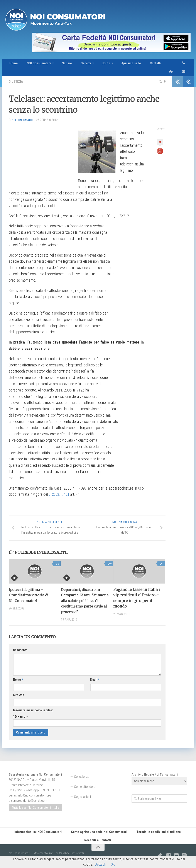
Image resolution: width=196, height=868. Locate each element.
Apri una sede (122, 64)
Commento (20, 643)
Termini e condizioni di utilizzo (156, 826)
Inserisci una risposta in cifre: (33, 704)
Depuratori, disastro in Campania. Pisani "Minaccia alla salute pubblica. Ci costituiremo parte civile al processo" (84, 594)
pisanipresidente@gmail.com (28, 794)
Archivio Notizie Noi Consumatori (155, 768)
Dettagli (100, 864)
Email (95, 673)
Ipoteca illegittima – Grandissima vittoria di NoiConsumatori (31, 589)
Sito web (19, 688)
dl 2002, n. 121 (60, 488)
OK (113, 864)
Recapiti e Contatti (98, 835)
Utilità (99, 64)
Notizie (63, 64)
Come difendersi (85, 780)
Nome (18, 673)
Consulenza (82, 770)
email (176, 64)
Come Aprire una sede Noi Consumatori (100, 826)
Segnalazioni (82, 790)
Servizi (80, 64)
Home (13, 64)
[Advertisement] (41, 146)
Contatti (145, 64)
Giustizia (16, 75)
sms (167, 64)
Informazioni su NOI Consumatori (42, 826)
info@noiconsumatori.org (34, 789)
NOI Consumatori (36, 64)
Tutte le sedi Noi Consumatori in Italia (35, 801)
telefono (186, 64)
